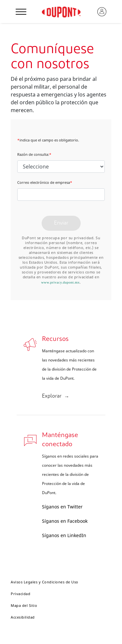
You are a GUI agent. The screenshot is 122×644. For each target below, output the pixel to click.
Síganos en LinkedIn (64, 535)
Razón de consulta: (34, 154)
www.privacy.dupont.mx (60, 282)
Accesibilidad (23, 617)
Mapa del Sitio (24, 605)
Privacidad (20, 594)
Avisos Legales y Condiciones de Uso (45, 582)
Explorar (52, 396)
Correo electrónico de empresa (45, 182)
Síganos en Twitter (62, 507)
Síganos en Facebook (65, 521)
